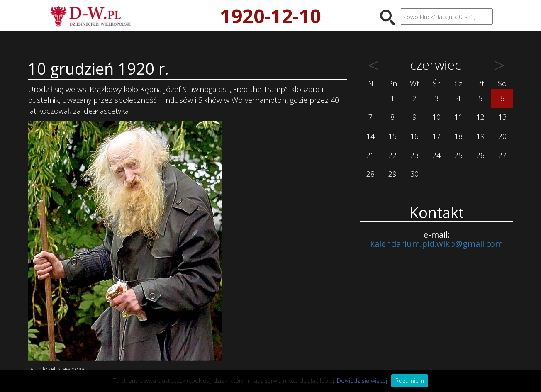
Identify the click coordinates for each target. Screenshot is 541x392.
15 (392, 136)
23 (414, 155)
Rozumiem (410, 381)
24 (436, 155)
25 (458, 155)
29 (392, 174)
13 (502, 117)
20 (502, 136)
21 (370, 155)
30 (414, 174)
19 (480, 136)
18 (458, 136)
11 (458, 117)
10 (436, 117)
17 (436, 136)
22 (392, 155)
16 (414, 136)
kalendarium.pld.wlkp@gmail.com (436, 244)
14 (370, 136)
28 (370, 174)
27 (502, 155)
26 (480, 155)
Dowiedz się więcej (362, 381)
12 (480, 117)
